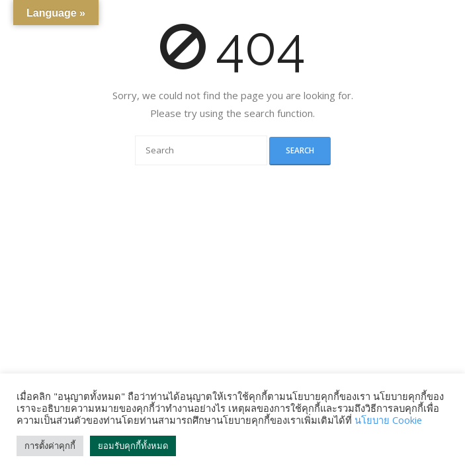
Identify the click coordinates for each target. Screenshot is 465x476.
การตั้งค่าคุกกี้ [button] (50, 446)
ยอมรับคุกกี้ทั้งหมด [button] (133, 446)
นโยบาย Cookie (388, 420)
